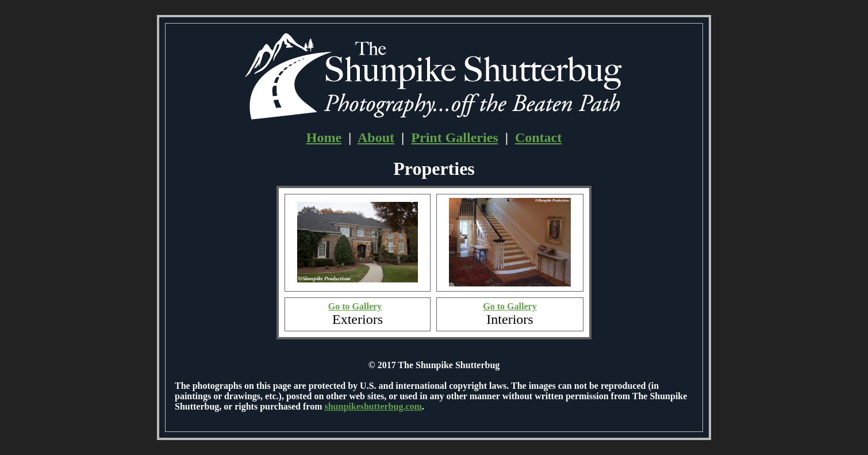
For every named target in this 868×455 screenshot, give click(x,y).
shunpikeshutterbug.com (373, 406)
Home (324, 137)
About (376, 137)
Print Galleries (454, 137)
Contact (538, 137)
